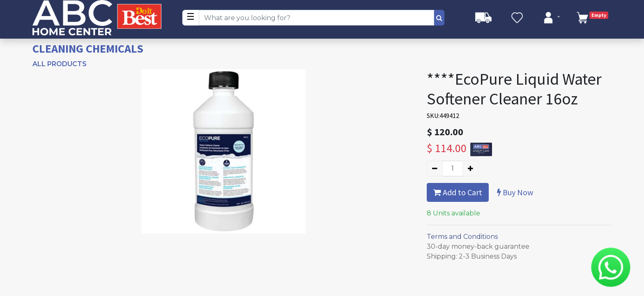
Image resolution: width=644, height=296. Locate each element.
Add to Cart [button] (458, 192)
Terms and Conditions (462, 237)
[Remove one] (435, 169)
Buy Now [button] (515, 192)
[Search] (439, 18)
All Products (60, 64)
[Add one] (470, 169)
